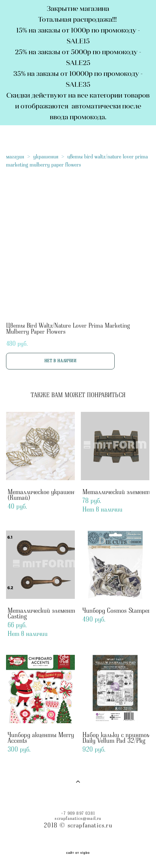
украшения (46, 157)
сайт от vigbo (78, 853)
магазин (15, 157)
